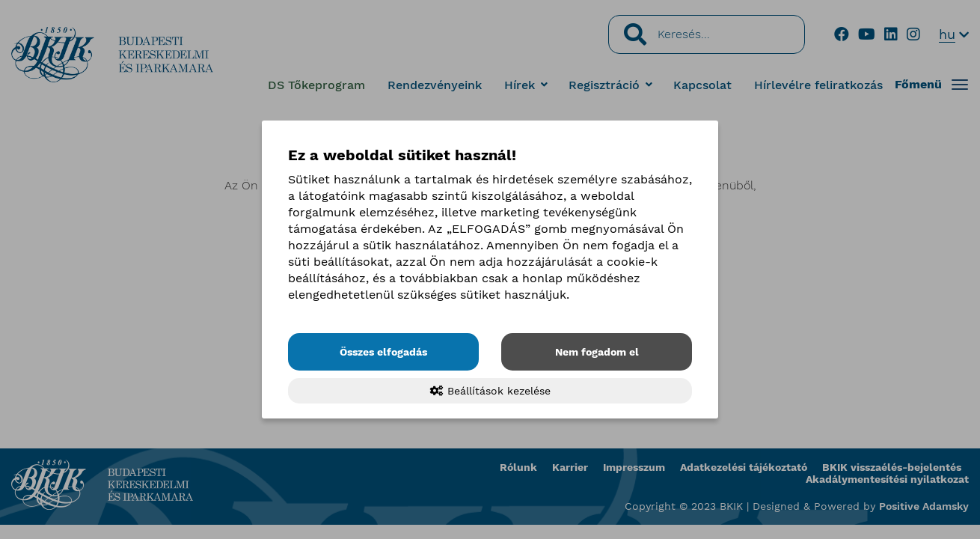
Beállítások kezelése (490, 391)
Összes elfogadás (383, 352)
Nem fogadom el (597, 352)
